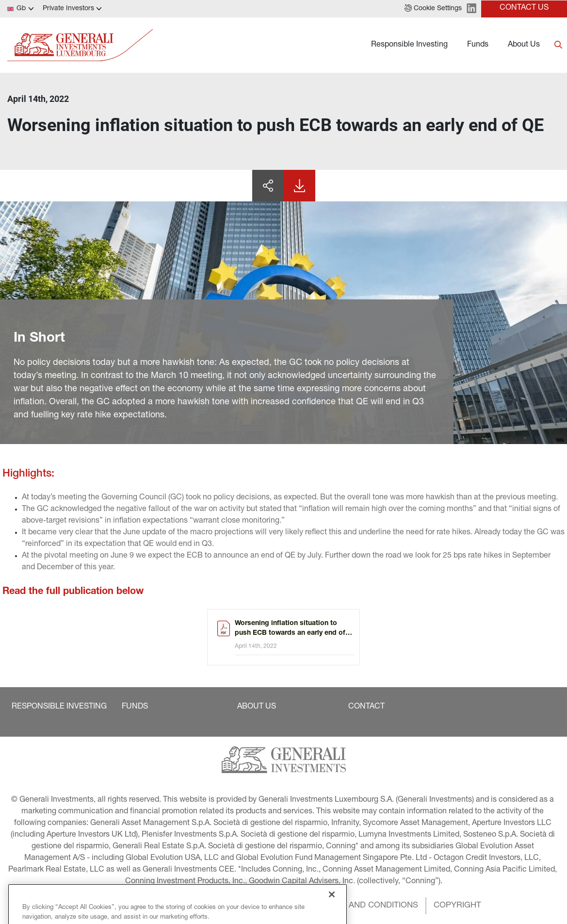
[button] (433, 9)
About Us (524, 45)
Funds (478, 45)
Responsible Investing (409, 45)
